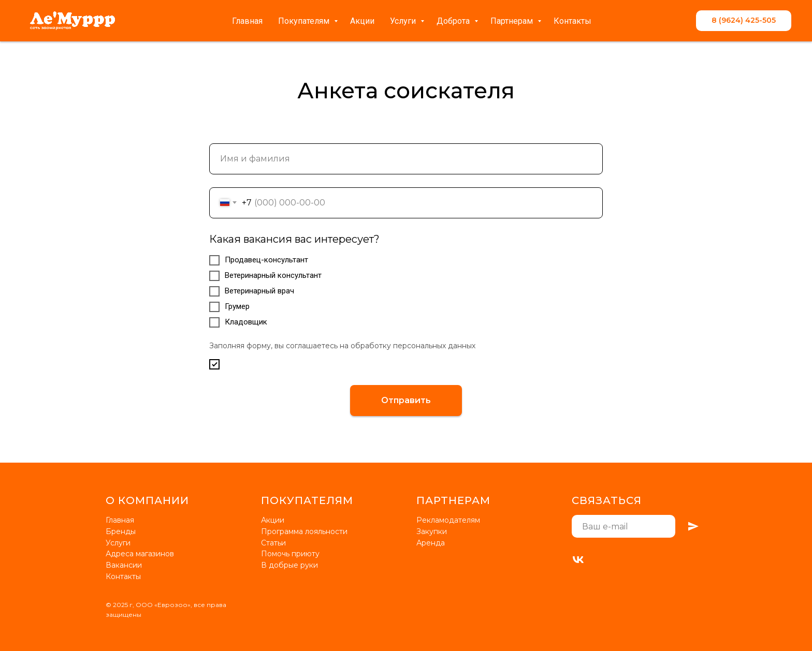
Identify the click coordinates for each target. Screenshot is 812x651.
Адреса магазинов (140, 554)
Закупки (432, 531)
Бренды (121, 531)
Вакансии (124, 565)
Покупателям (305, 21)
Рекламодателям (448, 520)
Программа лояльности (304, 531)
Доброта (454, 21)
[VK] (578, 560)
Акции (362, 21)
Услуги (404, 21)
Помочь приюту (290, 554)
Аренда (431, 543)
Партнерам (513, 21)
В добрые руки (289, 565)
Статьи (273, 543)
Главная (247, 21)
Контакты (572, 21)
